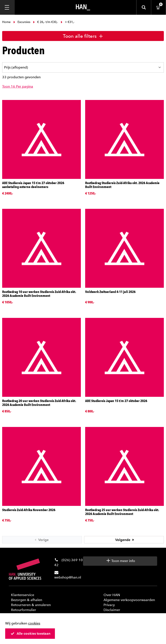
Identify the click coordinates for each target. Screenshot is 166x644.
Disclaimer (112, 610)
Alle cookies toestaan (30, 633)
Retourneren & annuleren (31, 605)
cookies (34, 623)
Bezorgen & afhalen (27, 600)
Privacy (109, 605)
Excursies (22, 22)
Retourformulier (24, 610)
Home (7, 22)
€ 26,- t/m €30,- (45, 22)
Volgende (125, 540)
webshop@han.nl (68, 577)
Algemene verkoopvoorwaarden (129, 600)
